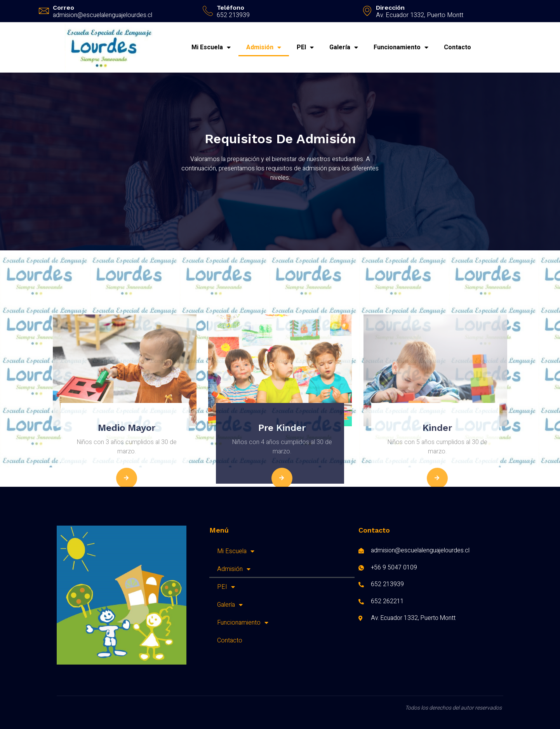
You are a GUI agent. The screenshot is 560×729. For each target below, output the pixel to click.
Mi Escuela (211, 47)
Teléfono (230, 8)
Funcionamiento (401, 47)
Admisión (264, 47)
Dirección (390, 8)
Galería (344, 47)
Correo (63, 8)
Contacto (457, 47)
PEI (305, 47)
